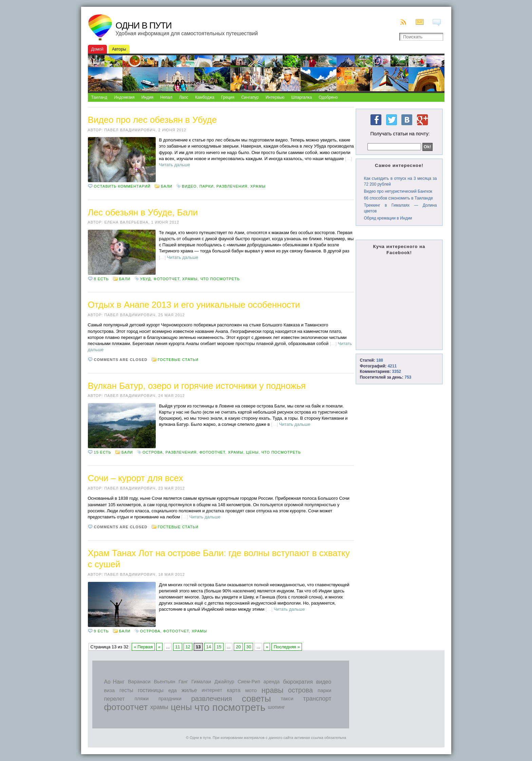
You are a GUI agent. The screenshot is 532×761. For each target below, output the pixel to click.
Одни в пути (144, 25)
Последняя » (287, 647)
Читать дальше (175, 165)
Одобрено (328, 97)
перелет (115, 699)
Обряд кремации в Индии (388, 218)
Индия (147, 97)
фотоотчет (167, 279)
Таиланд (99, 97)
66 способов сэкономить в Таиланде (398, 198)
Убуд (146, 279)
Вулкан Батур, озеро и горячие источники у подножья (197, 386)
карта (234, 690)
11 (177, 647)
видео (189, 186)
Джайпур (224, 682)
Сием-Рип (249, 682)
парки (207, 186)
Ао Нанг (114, 682)
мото (251, 690)
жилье (189, 690)
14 (209, 647)
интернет (212, 690)
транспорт (317, 699)
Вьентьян (164, 682)
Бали (167, 186)
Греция (228, 97)
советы (256, 699)
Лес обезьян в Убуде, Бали (143, 212)
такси (287, 699)
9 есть (101, 631)
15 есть (103, 452)
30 (249, 647)
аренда (272, 682)
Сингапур (250, 97)
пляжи (141, 699)
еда (173, 690)
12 (188, 647)
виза (110, 690)
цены (252, 452)
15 (219, 647)
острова (153, 452)
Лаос (184, 97)
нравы (272, 690)
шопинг (277, 707)
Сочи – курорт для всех (136, 478)
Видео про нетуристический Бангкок (398, 191)
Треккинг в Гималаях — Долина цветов (400, 208)
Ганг (183, 682)
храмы (258, 186)
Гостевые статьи (178, 360)
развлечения (232, 186)
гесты (126, 690)
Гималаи (201, 682)
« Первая (143, 647)
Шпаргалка (301, 97)
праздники (170, 699)
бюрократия (298, 682)
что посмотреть (220, 279)
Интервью (275, 97)
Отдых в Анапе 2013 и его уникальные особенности (194, 305)
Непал (166, 97)
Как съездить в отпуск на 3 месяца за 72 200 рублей (400, 181)
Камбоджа (205, 97)
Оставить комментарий (122, 186)
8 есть (101, 279)
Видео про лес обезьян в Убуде (152, 120)
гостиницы (151, 690)
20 (238, 647)
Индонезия (124, 97)
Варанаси (139, 682)
